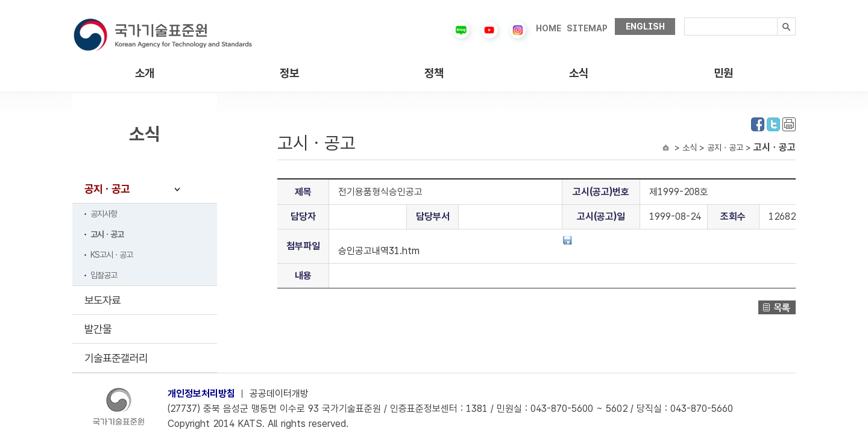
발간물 (98, 329)
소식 (579, 73)
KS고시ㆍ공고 (112, 255)
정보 (289, 73)
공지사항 (104, 214)
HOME (549, 28)
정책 (434, 73)
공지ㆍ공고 (107, 189)
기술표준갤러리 (116, 358)
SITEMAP (587, 28)
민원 (723, 73)
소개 (145, 73)
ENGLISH (645, 26)
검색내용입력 (684, 18)
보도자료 (102, 300)
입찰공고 (104, 275)
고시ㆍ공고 (107, 234)
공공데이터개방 (279, 394)
